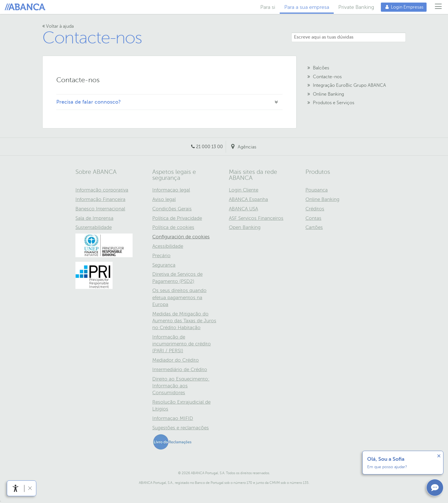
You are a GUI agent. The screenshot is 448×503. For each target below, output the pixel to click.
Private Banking (356, 7)
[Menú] (438, 7)
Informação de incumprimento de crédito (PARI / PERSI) (182, 344)
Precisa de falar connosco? (89, 102)
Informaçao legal (171, 190)
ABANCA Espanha (248, 199)
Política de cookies (173, 227)
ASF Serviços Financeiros (256, 218)
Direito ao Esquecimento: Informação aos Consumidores (181, 386)
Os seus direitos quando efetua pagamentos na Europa (179, 297)
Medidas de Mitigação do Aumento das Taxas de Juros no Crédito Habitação (184, 321)
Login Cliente (244, 190)
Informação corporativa (102, 190)
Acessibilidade (168, 246)
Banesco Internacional (100, 209)
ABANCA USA (243, 209)
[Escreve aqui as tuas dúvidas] (349, 37)
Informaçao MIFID (173, 418)
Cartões (314, 227)
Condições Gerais (172, 209)
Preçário (161, 256)
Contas (313, 218)
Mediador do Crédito (176, 360)
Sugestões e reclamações (181, 428)
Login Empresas (402, 7)
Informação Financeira (100, 199)
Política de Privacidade (177, 218)
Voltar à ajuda (58, 26)
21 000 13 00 (209, 147)
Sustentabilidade (94, 227)
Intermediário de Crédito (180, 370)
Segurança (164, 265)
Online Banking (322, 199)
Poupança (317, 190)
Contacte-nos (92, 38)
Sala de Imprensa (94, 218)
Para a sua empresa (307, 7)
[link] (16, 488)
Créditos (315, 209)
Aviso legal (164, 199)
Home (26, 7)
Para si (268, 7)
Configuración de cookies (181, 237)
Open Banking (245, 227)
